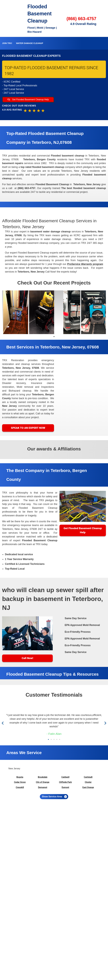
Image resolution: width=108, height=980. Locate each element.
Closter (88, 782)
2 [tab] (51, 739)
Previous (3, 723)
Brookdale (43, 777)
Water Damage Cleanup (30, 43)
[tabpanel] (15, 312)
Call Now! (27, 658)
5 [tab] (60, 739)
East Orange (88, 787)
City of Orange (43, 782)
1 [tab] (54, 337)
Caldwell (65, 777)
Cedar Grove (20, 782)
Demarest (43, 787)
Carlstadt (88, 777)
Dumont (65, 787)
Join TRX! (7, 43)
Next (105, 723)
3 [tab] (54, 739)
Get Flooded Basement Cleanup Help (28, 100)
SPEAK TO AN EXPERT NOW (28, 428)
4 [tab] (57, 739)
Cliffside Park (65, 782)
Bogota (20, 777)
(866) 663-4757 (81, 19)
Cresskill (20, 787)
